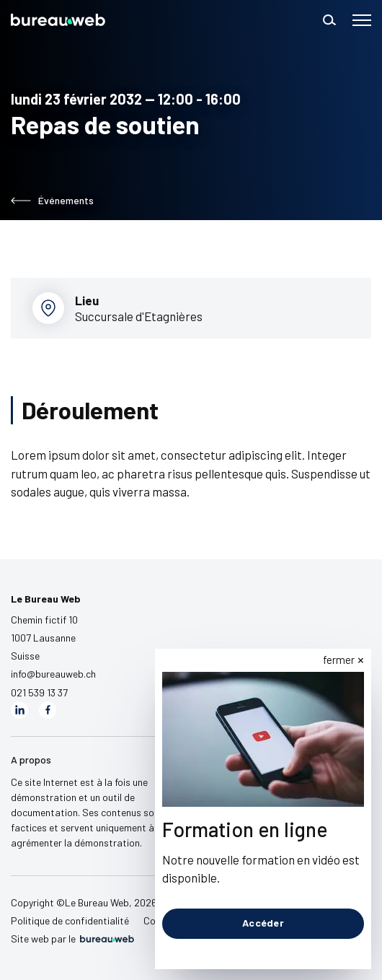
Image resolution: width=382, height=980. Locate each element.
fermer (339, 660)
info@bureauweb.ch (53, 674)
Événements (52, 201)
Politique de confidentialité (70, 920)
